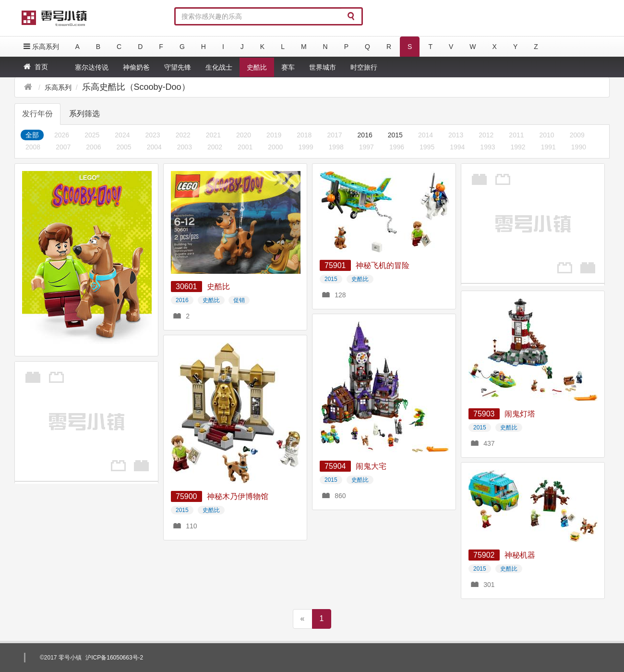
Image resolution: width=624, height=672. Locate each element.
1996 (397, 147)
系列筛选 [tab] (84, 114)
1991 (548, 147)
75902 (484, 555)
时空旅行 (364, 67)
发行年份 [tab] (37, 114)
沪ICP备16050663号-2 (114, 658)
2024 (122, 135)
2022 (183, 135)
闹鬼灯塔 (520, 414)
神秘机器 (520, 555)
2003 (185, 147)
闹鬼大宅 (371, 466)
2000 (275, 147)
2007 (63, 147)
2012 (486, 135)
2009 (577, 135)
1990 (579, 147)
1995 (427, 147)
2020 (244, 135)
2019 (274, 135)
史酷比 (257, 67)
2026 (62, 135)
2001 (245, 147)
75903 (484, 414)
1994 (457, 147)
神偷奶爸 (136, 67)
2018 (304, 135)
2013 (456, 135)
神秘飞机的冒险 (383, 265)
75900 (186, 496)
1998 (336, 147)
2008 (33, 147)
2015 (395, 135)
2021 (213, 135)
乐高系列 (40, 46)
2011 (516, 135)
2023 (152, 135)
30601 (186, 287)
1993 (487, 147)
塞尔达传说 (92, 67)
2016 (365, 135)
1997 (366, 147)
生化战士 (219, 67)
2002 (215, 147)
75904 (335, 466)
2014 (426, 135)
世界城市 (323, 67)
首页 (35, 67)
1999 (306, 147)
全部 (32, 135)
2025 (92, 135)
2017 (334, 135)
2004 (154, 147)
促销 (239, 300)
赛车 (288, 67)
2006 (93, 147)
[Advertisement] (533, 223)
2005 (124, 147)
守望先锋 (178, 67)
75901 (335, 265)
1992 (518, 147)
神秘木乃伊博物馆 (238, 496)
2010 (547, 135)
